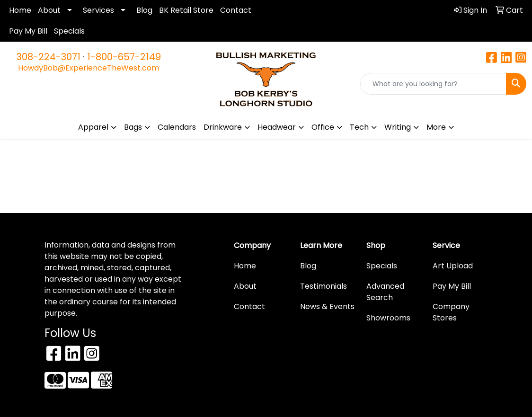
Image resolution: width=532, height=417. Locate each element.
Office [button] (323, 127)
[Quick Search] (433, 84)
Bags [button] (133, 127)
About (49, 10)
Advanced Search (385, 292)
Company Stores (451, 312)
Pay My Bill (28, 31)
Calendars (177, 127)
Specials (69, 31)
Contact (236, 10)
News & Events (327, 306)
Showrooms (388, 318)
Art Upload (453, 266)
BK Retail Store (186, 10)
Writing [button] (398, 127)
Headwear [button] (277, 127)
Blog (144, 10)
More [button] (436, 127)
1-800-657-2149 (124, 57)
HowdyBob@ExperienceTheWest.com (89, 68)
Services (98, 10)
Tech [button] (359, 127)
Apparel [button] (93, 127)
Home (20, 10)
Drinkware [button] (223, 127)
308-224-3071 (49, 57)
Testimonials (324, 286)
